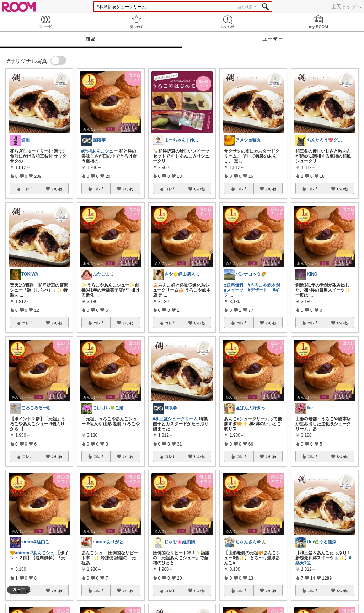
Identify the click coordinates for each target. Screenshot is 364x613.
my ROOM (318, 22)
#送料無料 (234, 285)
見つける (136, 22)
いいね (57, 189)
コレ (27, 189)
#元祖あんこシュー (100, 151)
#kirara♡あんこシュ (35, 553)
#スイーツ (234, 290)
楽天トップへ (346, 6)
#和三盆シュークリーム (175, 419)
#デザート (258, 290)
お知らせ (227, 22)
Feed (45, 22)
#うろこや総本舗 (264, 285)
